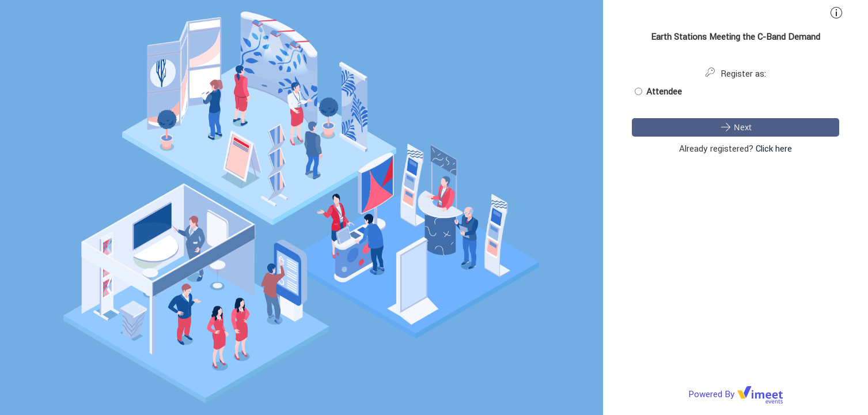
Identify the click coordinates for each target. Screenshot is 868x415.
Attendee (658, 91)
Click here (774, 148)
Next (736, 127)
